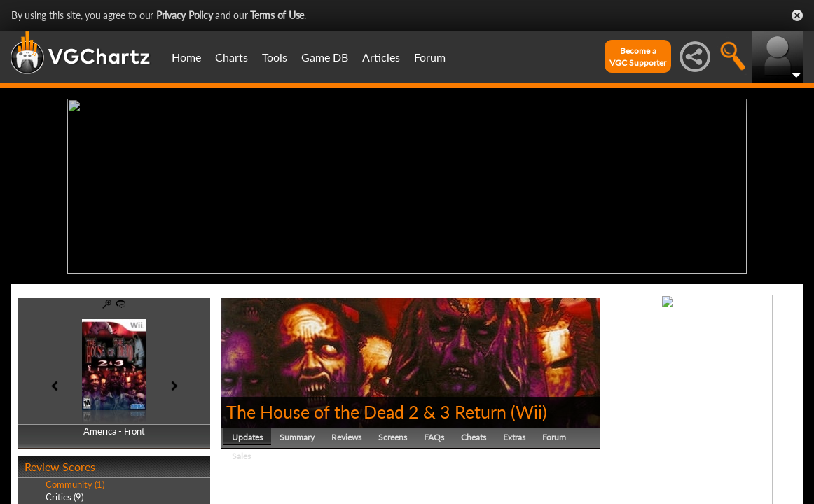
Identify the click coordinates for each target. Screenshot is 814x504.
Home (186, 57)
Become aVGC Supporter (638, 57)
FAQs (434, 437)
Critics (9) (64, 497)
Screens (393, 437)
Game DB (325, 57)
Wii (529, 412)
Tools (275, 57)
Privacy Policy (185, 15)
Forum (430, 57)
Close (797, 15)
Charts (232, 57)
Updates (247, 437)
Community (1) (75, 484)
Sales (241, 456)
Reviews (346, 437)
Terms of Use (277, 15)
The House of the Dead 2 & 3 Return (366, 412)
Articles (381, 57)
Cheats (474, 437)
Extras (514, 437)
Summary (297, 437)
